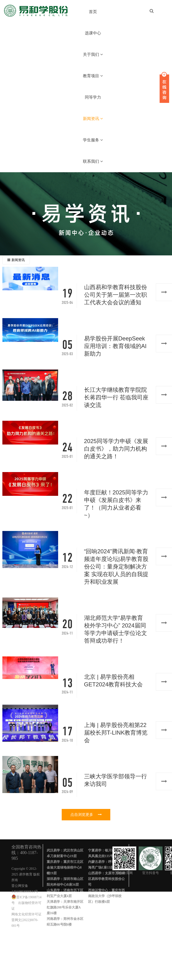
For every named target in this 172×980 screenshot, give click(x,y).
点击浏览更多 (86, 815)
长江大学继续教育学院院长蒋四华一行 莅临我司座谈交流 (116, 397)
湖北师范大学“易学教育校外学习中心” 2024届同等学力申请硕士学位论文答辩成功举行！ (116, 629)
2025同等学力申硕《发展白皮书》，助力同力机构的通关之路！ (116, 449)
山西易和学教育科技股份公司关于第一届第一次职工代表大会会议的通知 (116, 295)
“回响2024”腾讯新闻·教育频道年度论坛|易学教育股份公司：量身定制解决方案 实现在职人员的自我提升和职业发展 (116, 566)
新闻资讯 (93, 119)
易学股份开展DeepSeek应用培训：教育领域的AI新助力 (115, 346)
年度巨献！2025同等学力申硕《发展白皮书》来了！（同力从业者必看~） (116, 504)
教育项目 (93, 76)
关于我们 (93, 55)
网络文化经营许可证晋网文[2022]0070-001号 (26, 920)
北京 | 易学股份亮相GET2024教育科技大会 (114, 681)
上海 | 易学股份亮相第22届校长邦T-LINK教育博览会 (116, 733)
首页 (93, 12)
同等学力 (93, 97)
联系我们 (93, 161)
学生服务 (93, 140)
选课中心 (93, 33)
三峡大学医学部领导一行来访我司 (116, 780)
